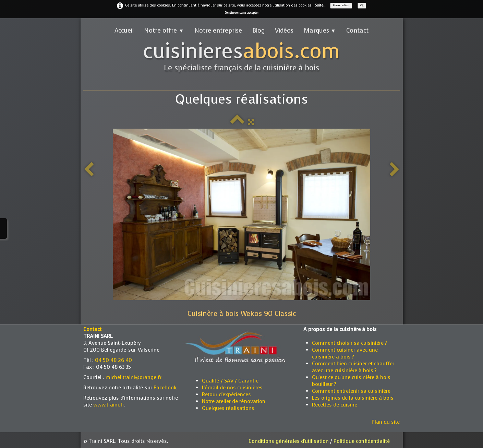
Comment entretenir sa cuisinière (351, 391)
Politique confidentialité (362, 441)
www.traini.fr (108, 405)
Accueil (124, 31)
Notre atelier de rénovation (234, 401)
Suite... (321, 5)
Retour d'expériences (226, 394)
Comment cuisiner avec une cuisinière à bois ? (345, 353)
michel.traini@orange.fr (134, 377)
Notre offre (164, 31)
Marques (320, 31)
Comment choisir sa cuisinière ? (349, 343)
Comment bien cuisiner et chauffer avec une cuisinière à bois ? (353, 367)
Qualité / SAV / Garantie (230, 381)
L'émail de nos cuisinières (232, 388)
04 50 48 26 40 (113, 360)
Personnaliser (341, 5)
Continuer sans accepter (242, 13)
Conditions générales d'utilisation (289, 441)
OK (362, 5)
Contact (357, 31)
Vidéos (284, 31)
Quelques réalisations (228, 408)
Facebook (165, 388)
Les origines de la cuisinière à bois (353, 398)
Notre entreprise (218, 31)
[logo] (241, 57)
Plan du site (386, 422)
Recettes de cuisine (335, 405)
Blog (258, 31)
